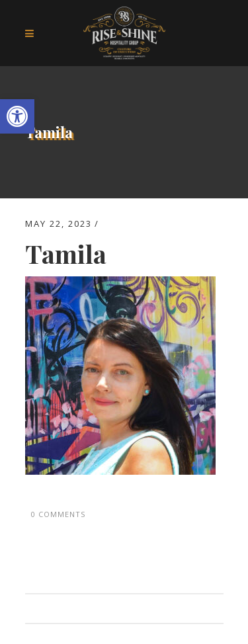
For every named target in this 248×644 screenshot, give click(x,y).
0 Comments (58, 514)
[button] (17, 116)
